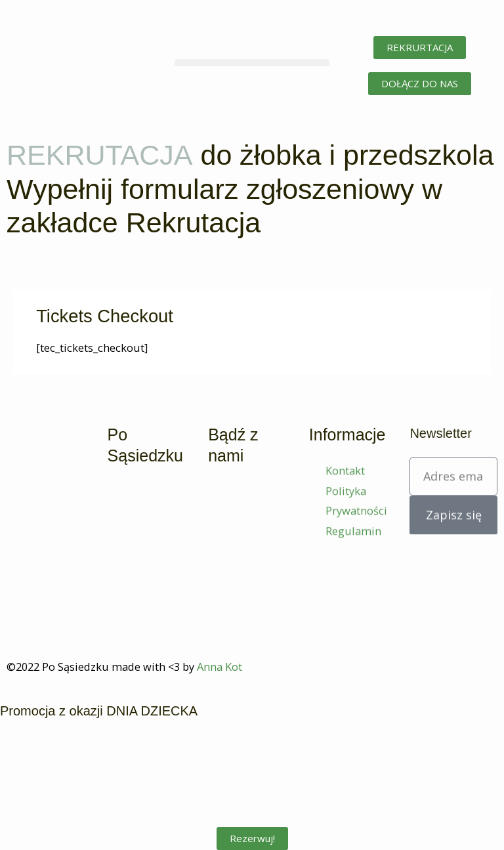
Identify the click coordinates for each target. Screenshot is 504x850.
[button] (252, 63)
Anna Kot (220, 667)
